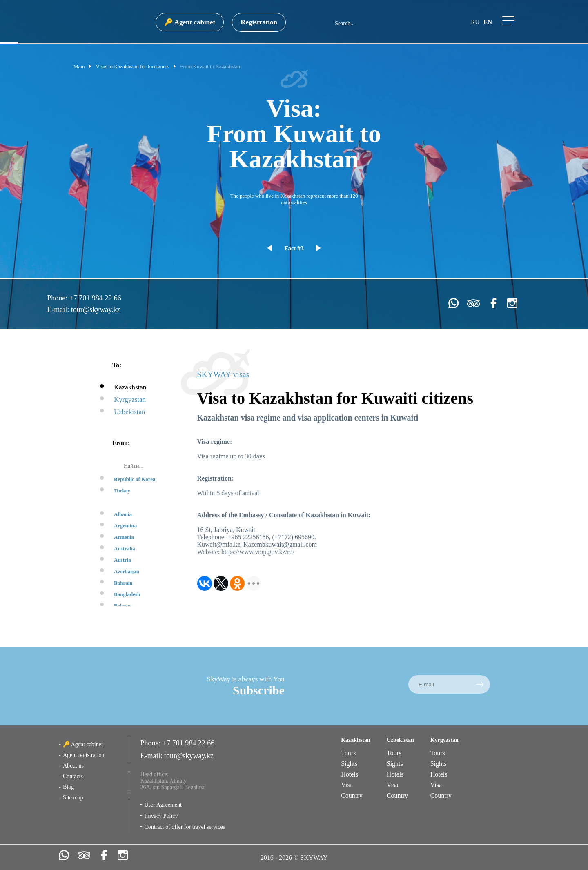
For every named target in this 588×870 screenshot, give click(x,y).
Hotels (350, 774)
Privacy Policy (161, 816)
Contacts (73, 776)
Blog (68, 787)
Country (352, 795)
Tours (348, 753)
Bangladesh (127, 594)
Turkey (122, 491)
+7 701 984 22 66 (95, 298)
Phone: (58, 298)
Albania (123, 514)
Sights (349, 764)
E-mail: (59, 309)
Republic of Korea (135, 479)
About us (73, 766)
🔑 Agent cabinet (190, 22)
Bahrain (123, 583)
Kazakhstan (130, 387)
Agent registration (84, 755)
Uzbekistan (129, 412)
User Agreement (163, 805)
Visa (347, 785)
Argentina (125, 526)
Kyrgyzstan (130, 399)
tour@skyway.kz (96, 309)
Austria (122, 560)
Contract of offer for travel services (185, 827)
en (488, 22)
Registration (259, 22)
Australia (125, 548)
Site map (73, 798)
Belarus (123, 606)
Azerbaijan (127, 571)
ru (475, 22)
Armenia (124, 537)
